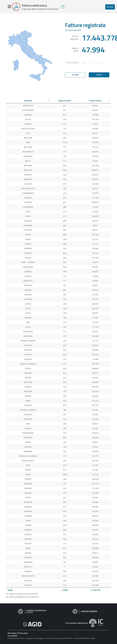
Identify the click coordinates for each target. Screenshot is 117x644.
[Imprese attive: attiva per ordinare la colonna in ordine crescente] (65, 101)
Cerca (99, 75)
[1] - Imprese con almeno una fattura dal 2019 (22, 594)
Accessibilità (12, 636)
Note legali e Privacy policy (18, 634)
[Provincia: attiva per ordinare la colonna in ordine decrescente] (28, 101)
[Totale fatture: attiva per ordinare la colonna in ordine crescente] (95, 101)
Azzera (75, 75)
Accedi (110, 7)
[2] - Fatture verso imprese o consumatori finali (22, 597)
